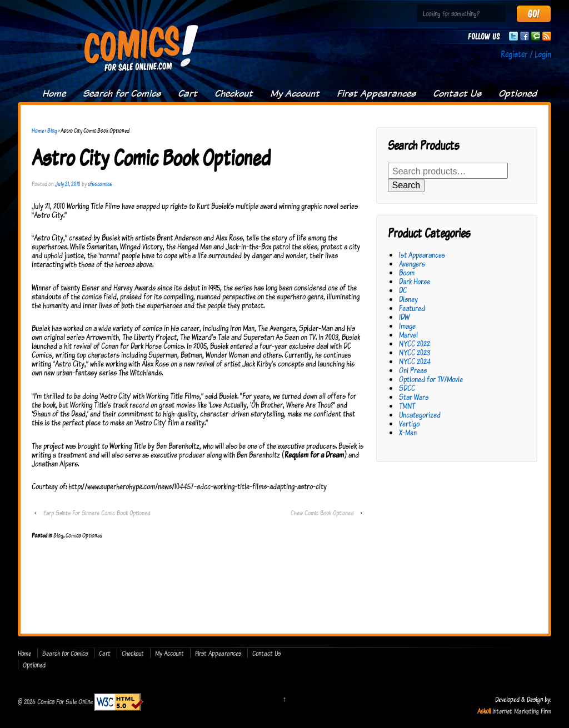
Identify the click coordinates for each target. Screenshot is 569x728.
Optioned (518, 93)
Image (407, 326)
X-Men (408, 432)
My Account (295, 93)
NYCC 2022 (415, 343)
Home (54, 93)
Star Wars (414, 397)
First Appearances (376, 93)
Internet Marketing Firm (522, 711)
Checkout (234, 93)
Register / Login (526, 54)
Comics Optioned (84, 535)
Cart (188, 93)
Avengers (412, 263)
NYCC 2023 (415, 352)
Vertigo (409, 423)
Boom (407, 272)
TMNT (407, 406)
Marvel (408, 335)
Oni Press (413, 370)
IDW (404, 317)
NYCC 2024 (415, 361)
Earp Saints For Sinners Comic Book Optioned (97, 513)
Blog (52, 130)
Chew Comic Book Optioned (322, 513)
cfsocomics (100, 184)
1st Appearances (422, 255)
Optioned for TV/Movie (431, 379)
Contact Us (457, 93)
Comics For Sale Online (65, 701)
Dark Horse (415, 281)
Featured (412, 308)
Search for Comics (122, 93)
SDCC (407, 388)
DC (403, 290)
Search (406, 185)
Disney (408, 299)
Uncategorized (420, 415)
